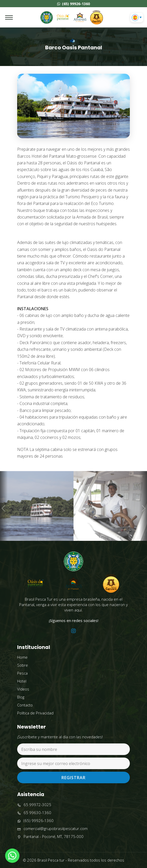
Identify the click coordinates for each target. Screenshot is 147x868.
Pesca (22, 673)
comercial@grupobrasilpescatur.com (52, 829)
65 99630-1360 (34, 813)
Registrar (73, 778)
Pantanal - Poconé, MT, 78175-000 (50, 837)
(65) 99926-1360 (73, 4)
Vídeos (23, 689)
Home (22, 657)
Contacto (25, 705)
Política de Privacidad (35, 713)
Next (143, 516)
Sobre (23, 665)
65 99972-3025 (34, 805)
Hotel (22, 681)
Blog (21, 697)
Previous (4, 516)
